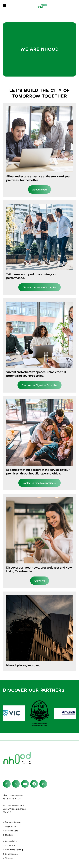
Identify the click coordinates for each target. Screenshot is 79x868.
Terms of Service (13, 822)
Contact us (10, 845)
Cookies (9, 835)
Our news (40, 581)
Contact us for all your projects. (39, 483)
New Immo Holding (14, 850)
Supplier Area (11, 854)
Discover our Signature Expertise (39, 385)
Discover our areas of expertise (39, 287)
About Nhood (39, 190)
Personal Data (12, 831)
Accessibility (11, 841)
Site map (9, 858)
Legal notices (11, 826)
